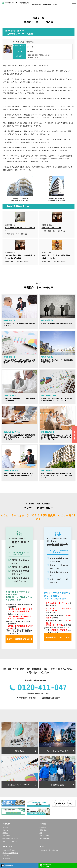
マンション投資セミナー (10, 850)
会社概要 (5, 827)
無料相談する (74, 435)
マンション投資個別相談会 (10, 853)
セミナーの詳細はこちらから (19, 639)
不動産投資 (43, 827)
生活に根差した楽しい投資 (51, 228)
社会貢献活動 (6, 858)
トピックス (6, 856)
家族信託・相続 (44, 836)
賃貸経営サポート (45, 830)
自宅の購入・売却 (45, 838)
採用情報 (5, 830)
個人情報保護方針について (10, 838)
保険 (41, 833)
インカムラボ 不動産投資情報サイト (50, 850)
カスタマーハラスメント (10, 841)
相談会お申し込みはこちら (58, 637)
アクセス (5, 833)
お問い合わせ (6, 836)
